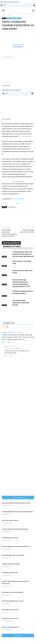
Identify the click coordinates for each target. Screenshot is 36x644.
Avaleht (4, 15)
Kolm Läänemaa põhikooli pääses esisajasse (13, 601)
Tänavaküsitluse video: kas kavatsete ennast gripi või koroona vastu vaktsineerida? (23, 254)
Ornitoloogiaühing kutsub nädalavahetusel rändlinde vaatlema (17, 512)
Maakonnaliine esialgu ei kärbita (10, 610)
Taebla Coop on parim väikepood (10, 520)
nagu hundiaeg (17, 348)
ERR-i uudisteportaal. (25, 136)
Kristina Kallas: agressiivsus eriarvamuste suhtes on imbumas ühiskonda (9, 233)
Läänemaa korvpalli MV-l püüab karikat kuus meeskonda (16, 503)
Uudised (19, 18)
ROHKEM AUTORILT (12, 246)
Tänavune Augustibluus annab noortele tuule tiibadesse (16, 546)
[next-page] (6, 310)
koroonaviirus (12, 207)
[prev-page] (3, 310)
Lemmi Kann (18, 45)
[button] (33, 11)
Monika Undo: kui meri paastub (10, 618)
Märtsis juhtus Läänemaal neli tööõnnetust (12, 592)
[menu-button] (3, 11)
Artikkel (10, 15)
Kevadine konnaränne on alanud (10, 538)
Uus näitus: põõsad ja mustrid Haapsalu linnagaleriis (15, 529)
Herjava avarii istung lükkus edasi (10, 627)
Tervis (14, 18)
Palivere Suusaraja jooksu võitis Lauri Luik (27, 231)
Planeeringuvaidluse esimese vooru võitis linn (13, 555)
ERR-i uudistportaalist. (17, 199)
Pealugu (10, 18)
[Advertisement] (19, 455)
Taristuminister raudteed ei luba (10, 573)
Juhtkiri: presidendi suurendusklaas (11, 564)
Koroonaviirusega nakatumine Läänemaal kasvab (21, 303)
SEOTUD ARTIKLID (11, 243)
